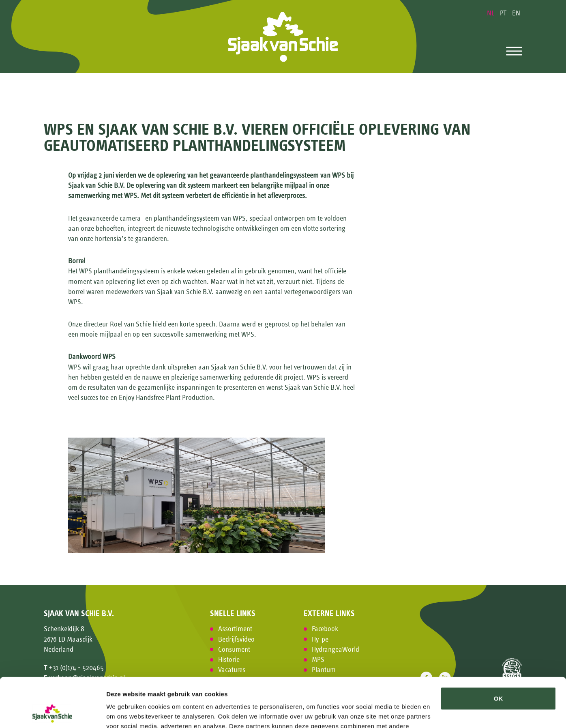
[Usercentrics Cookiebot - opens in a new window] (53, 712)
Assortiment (235, 629)
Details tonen (125, 712)
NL (491, 13)
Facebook (325, 629)
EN (516, 13)
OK (498, 652)
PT (504, 13)
